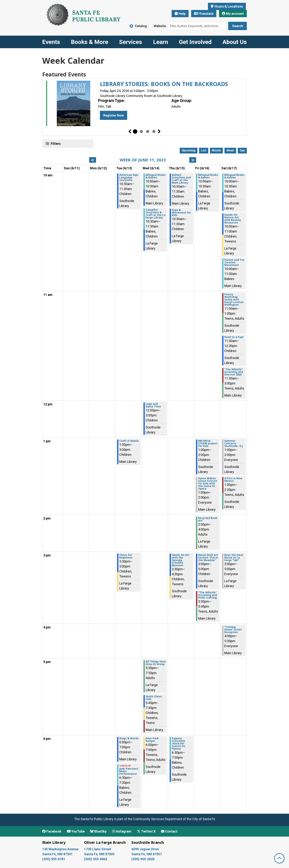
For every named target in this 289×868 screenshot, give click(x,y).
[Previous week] (93, 160)
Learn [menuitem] (161, 42)
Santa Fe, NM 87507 (147, 854)
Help (180, 14)
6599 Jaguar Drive (145, 849)
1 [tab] (135, 131)
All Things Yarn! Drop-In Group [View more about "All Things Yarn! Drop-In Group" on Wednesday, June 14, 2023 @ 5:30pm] (156, 663)
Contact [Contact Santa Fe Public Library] (169, 831)
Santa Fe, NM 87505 (100, 854)
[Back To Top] (279, 858)
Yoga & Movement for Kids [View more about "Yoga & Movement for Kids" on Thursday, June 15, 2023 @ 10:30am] (181, 213)
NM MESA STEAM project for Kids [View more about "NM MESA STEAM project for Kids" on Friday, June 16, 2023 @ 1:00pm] (208, 443)
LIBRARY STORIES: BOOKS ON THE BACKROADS (164, 84)
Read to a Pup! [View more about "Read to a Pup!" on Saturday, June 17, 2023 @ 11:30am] (234, 337)
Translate (204, 14)
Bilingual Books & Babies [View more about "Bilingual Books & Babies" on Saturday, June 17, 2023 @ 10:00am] (234, 176)
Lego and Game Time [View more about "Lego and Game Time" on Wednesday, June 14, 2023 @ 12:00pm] (153, 405)
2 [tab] (141, 131)
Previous (130, 131)
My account (233, 14)
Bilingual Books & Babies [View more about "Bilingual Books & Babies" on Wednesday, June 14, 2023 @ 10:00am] (156, 176)
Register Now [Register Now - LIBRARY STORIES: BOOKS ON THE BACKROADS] (113, 115)
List (204, 150)
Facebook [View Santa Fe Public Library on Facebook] (52, 831)
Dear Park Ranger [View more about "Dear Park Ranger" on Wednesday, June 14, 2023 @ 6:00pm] (152, 740)
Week (230, 150)
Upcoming (189, 150)
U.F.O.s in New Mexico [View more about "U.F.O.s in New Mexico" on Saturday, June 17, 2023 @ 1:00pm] (233, 480)
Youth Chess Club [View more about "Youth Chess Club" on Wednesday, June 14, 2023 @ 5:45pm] (154, 698)
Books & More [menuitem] (90, 42)
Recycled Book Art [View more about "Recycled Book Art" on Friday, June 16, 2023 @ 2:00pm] (208, 519)
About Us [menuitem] (235, 42)
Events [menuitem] (51, 42)
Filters (55, 143)
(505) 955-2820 (143, 859)
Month (216, 150)
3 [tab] (148, 131)
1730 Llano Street (98, 849)
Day (242, 150)
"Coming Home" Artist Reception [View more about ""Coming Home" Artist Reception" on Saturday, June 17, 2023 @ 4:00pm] (233, 630)
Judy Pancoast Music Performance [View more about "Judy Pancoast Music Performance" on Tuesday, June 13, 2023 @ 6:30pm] (129, 771)
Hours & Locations (228, 6)
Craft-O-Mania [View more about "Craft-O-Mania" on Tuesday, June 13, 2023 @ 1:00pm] (129, 441)
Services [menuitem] (131, 42)
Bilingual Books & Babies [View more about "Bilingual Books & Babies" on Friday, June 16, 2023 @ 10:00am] (208, 176)
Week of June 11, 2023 (143, 160)
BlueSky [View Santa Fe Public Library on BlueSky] (98, 831)
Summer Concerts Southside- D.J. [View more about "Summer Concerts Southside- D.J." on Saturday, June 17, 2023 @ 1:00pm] (234, 443)
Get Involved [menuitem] (195, 42)
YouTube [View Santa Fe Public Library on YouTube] (76, 831)
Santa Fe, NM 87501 (58, 854)
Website (160, 26)
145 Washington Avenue (60, 849)
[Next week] (193, 160)
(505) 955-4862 (96, 859)
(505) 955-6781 (54, 859)
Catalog (141, 26)
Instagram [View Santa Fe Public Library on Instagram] (122, 831)
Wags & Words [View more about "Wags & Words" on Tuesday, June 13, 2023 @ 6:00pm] (129, 738)
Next (159, 131)
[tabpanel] (144, 104)
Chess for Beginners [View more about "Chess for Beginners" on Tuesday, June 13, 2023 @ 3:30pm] (126, 556)
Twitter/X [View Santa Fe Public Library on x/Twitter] (146, 831)
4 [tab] (154, 131)
